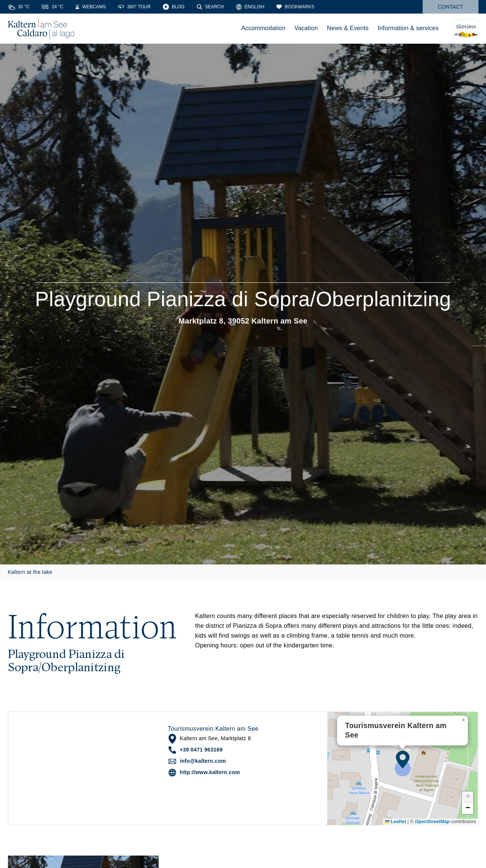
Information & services (408, 28)
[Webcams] (91, 7)
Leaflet (396, 822)
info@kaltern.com (203, 761)
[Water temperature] (52, 7)
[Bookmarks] (295, 7)
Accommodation (263, 28)
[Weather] (19, 7)
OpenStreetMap (432, 822)
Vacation (306, 28)
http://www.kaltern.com (210, 772)
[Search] (210, 7)
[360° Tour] (134, 7)
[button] (403, 759)
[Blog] (174, 7)
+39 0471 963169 (201, 750)
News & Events (348, 28)
